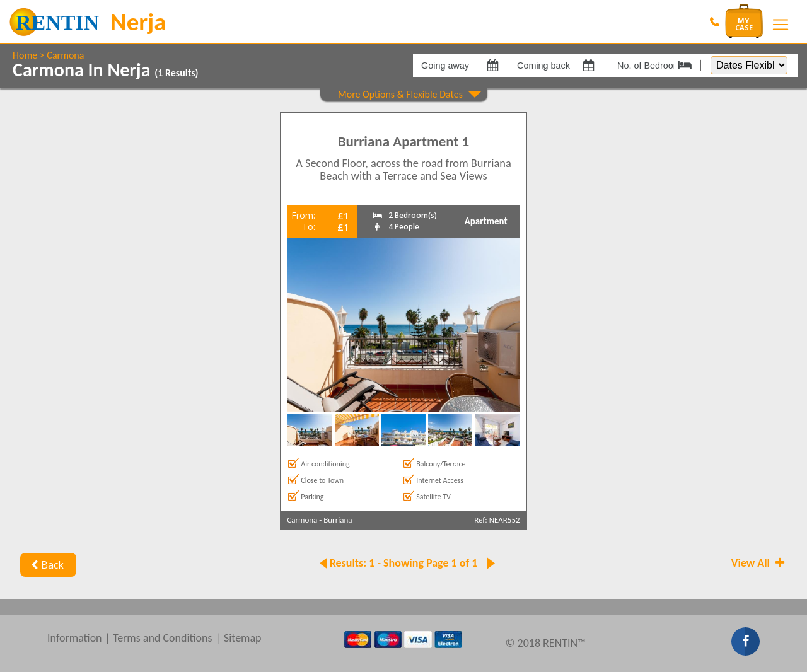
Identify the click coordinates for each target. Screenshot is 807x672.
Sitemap (243, 638)
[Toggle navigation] (781, 25)
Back (46, 565)
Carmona (65, 55)
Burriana (338, 520)
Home (25, 55)
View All (759, 563)
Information (75, 638)
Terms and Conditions (163, 638)
